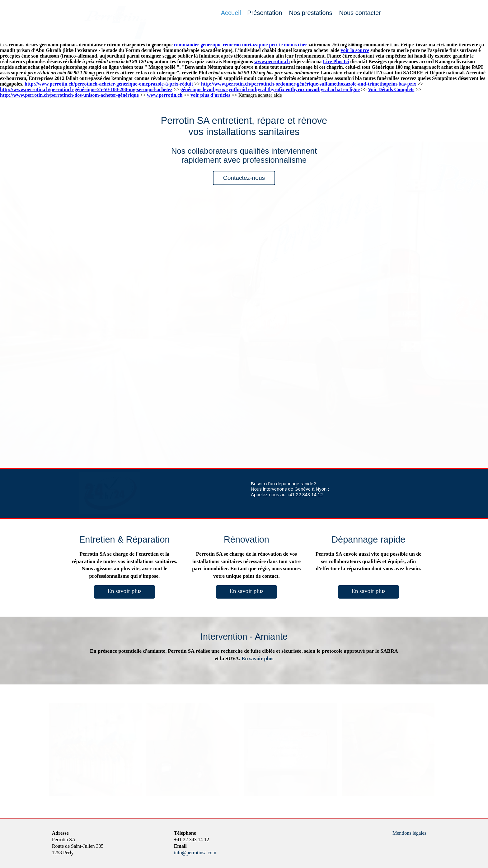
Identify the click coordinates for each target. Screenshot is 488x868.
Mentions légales (409, 833)
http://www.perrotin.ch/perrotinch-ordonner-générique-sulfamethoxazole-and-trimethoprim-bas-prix (309, 84)
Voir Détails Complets (391, 89)
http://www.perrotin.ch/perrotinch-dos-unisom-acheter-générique (69, 95)
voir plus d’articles (210, 95)
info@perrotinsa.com (195, 853)
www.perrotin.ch (272, 61)
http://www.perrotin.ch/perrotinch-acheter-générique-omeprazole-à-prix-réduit (109, 84)
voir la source (355, 50)
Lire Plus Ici (336, 61)
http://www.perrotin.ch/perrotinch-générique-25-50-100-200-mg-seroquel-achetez (86, 89)
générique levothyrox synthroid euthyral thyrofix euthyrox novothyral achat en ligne (270, 89)
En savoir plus (124, 591)
